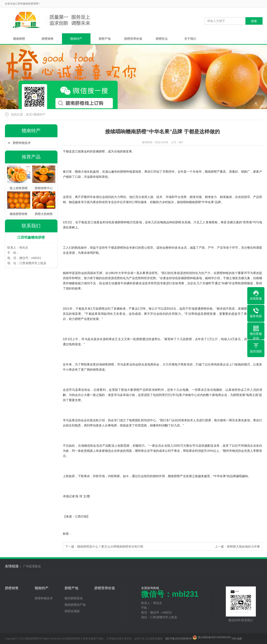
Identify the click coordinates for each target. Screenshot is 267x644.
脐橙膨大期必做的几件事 (243, 547)
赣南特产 (76, 39)
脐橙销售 (48, 39)
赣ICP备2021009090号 (179, 639)
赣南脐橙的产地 (75, 605)
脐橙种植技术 (22, 143)
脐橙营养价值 (133, 39)
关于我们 (190, 39)
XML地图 (237, 639)
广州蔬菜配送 (32, 566)
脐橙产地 (105, 39)
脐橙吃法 (162, 39)
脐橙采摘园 (72, 611)
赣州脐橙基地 (74, 598)
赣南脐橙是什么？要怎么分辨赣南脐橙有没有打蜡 (110, 547)
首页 (29, 114)
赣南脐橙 (19, 39)
